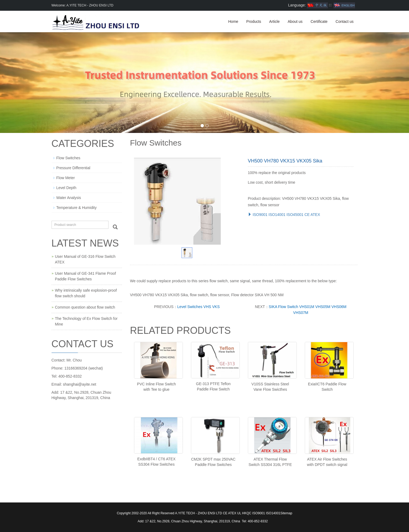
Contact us (345, 21)
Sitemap (286, 513)
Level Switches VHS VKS (198, 307)
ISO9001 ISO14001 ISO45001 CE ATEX (284, 215)
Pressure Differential (73, 168)
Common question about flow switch (85, 307)
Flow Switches (68, 158)
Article (274, 21)
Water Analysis (69, 198)
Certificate (319, 21)
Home (233, 21)
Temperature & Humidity (77, 208)
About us (295, 21)
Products (254, 21)
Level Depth (66, 188)
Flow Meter (66, 178)
